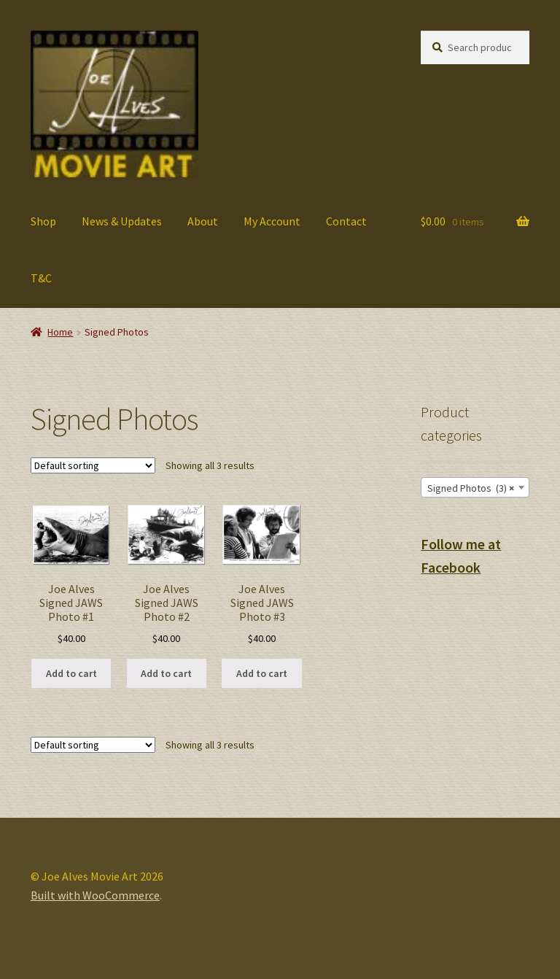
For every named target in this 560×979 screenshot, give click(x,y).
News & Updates (122, 221)
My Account (272, 221)
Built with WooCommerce (95, 895)
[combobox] (475, 487)
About (203, 221)
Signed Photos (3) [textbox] (471, 488)
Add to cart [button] (71, 673)
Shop (43, 221)
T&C (41, 278)
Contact (346, 221)
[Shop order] (93, 465)
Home (60, 332)
